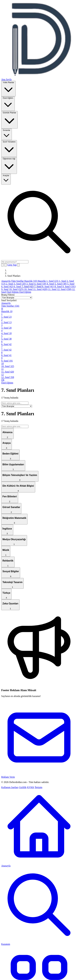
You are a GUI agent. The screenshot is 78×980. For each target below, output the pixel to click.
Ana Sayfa (6, 79)
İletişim (39, 787)
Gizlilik (23, 787)
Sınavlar (7, 134)
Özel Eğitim (8, 103)
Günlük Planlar (9, 120)
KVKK (31, 787)
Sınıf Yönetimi (9, 148)
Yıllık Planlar (8, 88)
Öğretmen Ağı (9, 165)
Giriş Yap (12, 265)
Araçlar (6, 179)
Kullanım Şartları (10, 787)
